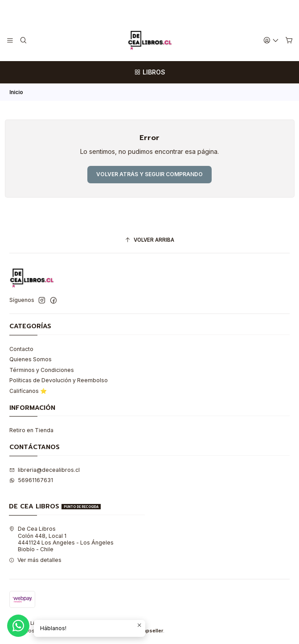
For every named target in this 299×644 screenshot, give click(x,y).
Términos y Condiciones (42, 370)
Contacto (21, 349)
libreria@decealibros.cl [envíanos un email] (45, 470)
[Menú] (10, 40)
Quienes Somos (31, 359)
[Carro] (289, 41)
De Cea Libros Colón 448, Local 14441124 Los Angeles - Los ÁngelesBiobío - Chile (61, 539)
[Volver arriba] (149, 240)
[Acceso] (271, 40)
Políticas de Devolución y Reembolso (59, 380)
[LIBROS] (149, 72)
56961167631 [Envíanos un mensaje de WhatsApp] (31, 480)
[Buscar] (23, 40)
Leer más (182, 10)
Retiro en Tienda (31, 430)
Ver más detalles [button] (35, 560)
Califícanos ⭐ (28, 391)
